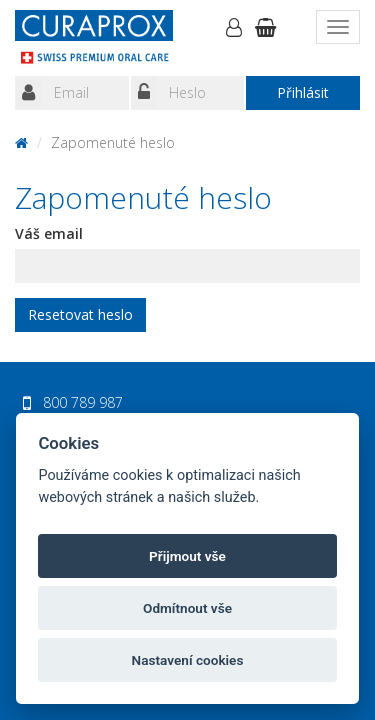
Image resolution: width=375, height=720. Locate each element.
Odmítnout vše (187, 608)
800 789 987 (83, 402)
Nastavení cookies (188, 660)
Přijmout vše (187, 556)
